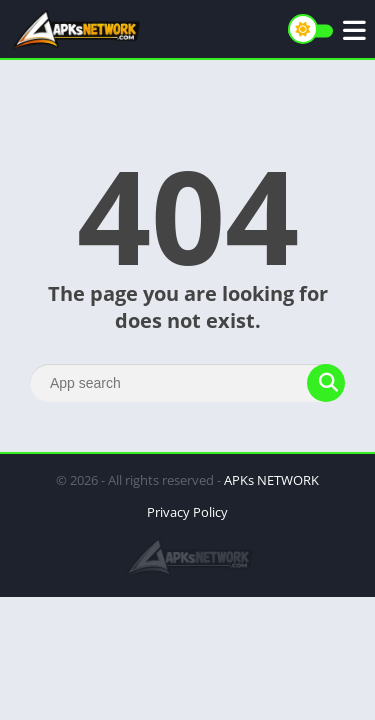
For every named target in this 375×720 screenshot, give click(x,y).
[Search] (187, 383)
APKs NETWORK (271, 480)
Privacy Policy (187, 512)
